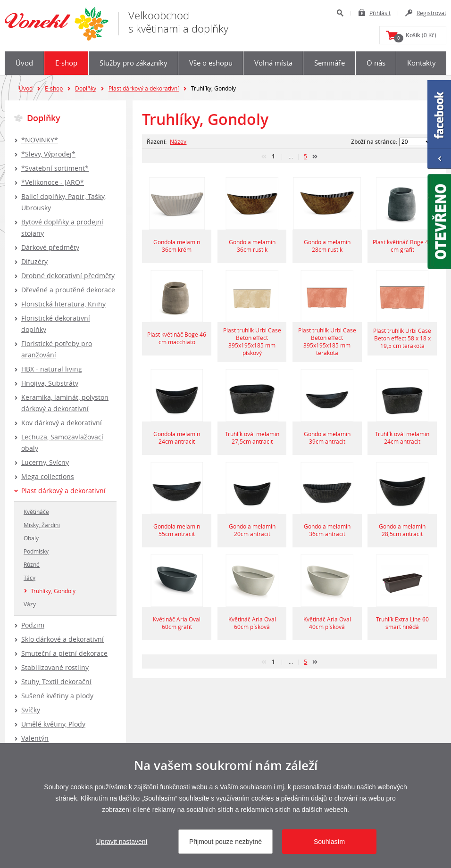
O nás (376, 63)
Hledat (340, 13)
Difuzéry (34, 261)
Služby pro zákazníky (134, 63)
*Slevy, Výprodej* (48, 154)
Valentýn (35, 738)
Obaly (31, 538)
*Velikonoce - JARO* (53, 182)
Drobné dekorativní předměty (68, 276)
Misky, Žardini (42, 525)
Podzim (33, 625)
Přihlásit (380, 13)
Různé (32, 564)
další (315, 157)
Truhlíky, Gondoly (53, 591)
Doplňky (86, 88)
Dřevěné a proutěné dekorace (68, 290)
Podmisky (36, 551)
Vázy (30, 604)
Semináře (330, 63)
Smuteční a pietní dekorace (64, 653)
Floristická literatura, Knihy (63, 304)
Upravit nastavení (122, 842)
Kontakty (422, 63)
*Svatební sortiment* (55, 168)
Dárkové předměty (50, 247)
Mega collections (48, 476)
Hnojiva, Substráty (50, 383)
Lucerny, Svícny (45, 462)
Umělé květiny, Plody (53, 724)
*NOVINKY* (40, 140)
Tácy (29, 578)
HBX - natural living (52, 369)
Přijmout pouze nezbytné (225, 842)
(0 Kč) (415, 37)
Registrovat (431, 13)
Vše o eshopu (211, 63)
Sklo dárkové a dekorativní (63, 639)
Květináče (36, 512)
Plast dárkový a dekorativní (144, 88)
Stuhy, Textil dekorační (56, 682)
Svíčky (31, 710)
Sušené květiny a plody (57, 696)
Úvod (24, 63)
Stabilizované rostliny (55, 667)
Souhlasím (329, 842)
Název (178, 141)
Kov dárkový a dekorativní (62, 423)
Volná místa (273, 63)
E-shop (66, 63)
